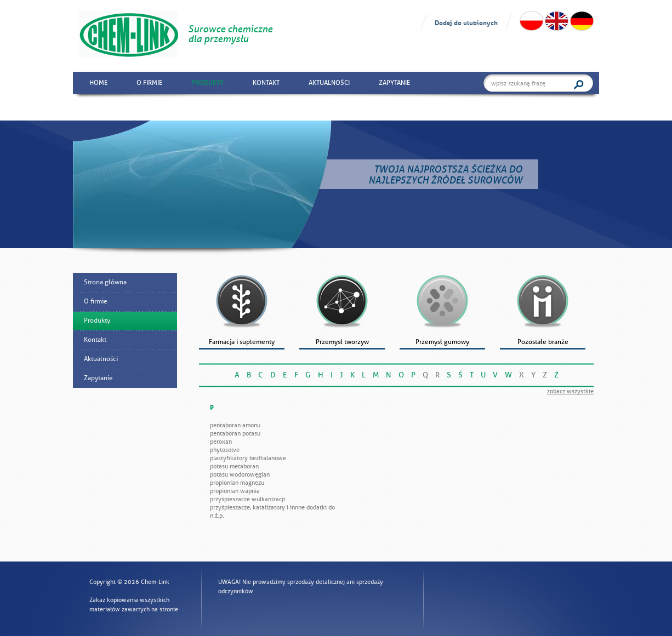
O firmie (149, 83)
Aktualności (329, 83)
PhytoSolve (225, 450)
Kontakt (266, 83)
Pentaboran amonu (235, 425)
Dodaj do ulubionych (466, 22)
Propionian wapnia (235, 491)
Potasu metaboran (234, 466)
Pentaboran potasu (235, 433)
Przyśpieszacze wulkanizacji (247, 499)
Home (98, 83)
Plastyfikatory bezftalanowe (248, 458)
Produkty (207, 83)
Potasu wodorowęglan (240, 474)
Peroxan (221, 442)
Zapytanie (394, 83)
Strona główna (105, 282)
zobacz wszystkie (570, 391)
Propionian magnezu (237, 483)
